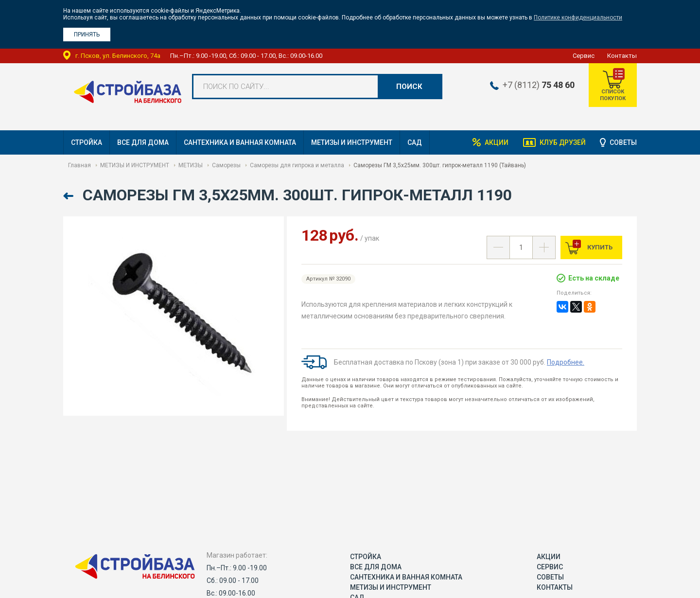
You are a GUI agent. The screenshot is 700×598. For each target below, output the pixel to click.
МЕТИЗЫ (191, 165)
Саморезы (226, 165)
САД (415, 142)
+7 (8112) (538, 85)
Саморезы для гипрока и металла (297, 165)
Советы (623, 142)
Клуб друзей (562, 142)
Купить (599, 247)
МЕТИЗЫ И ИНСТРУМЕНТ (352, 142)
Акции (496, 142)
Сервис (584, 56)
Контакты (622, 56)
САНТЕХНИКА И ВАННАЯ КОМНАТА (240, 142)
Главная (79, 165)
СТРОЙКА (87, 142)
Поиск (409, 87)
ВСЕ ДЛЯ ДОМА (143, 142)
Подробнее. (566, 362)
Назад (69, 196)
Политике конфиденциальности (578, 18)
